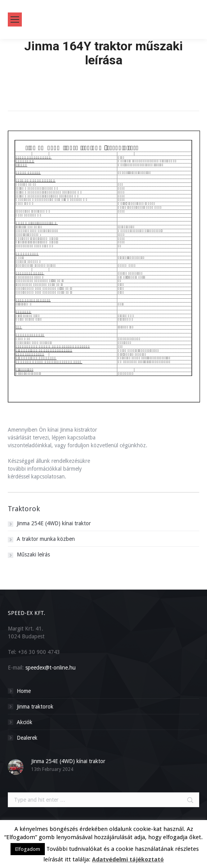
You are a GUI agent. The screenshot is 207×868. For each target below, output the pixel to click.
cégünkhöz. (134, 445)
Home (104, 75)
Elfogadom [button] (28, 849)
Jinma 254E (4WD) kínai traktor (54, 523)
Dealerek (27, 738)
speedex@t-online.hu (50, 668)
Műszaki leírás (33, 554)
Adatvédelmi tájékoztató (128, 859)
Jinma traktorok (35, 707)
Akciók (25, 722)
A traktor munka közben (46, 539)
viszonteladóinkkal (30, 445)
